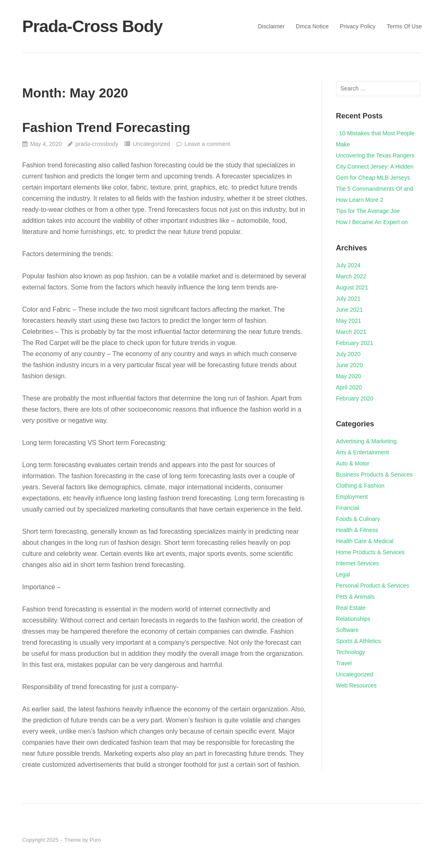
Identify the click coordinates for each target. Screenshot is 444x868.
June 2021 (349, 310)
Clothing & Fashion (360, 486)
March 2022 (351, 276)
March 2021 (351, 332)
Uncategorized (151, 144)
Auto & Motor (353, 463)
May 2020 (349, 376)
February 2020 (355, 398)
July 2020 (348, 354)
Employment (352, 497)
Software (347, 630)
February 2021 (355, 343)
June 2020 (349, 365)
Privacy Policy (358, 26)
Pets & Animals (355, 597)
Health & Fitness (357, 530)
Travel (344, 663)
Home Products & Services (370, 552)
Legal (343, 574)
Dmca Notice (312, 26)
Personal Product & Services (373, 586)
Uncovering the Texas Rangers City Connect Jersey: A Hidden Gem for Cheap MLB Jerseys (375, 167)
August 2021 (352, 287)
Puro (95, 840)
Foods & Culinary (358, 519)
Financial (347, 508)
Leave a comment (207, 144)
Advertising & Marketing (366, 441)
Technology (351, 652)
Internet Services (358, 563)
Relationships (353, 619)
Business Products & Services (374, 475)
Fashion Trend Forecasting (106, 127)
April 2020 (349, 387)
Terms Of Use (404, 26)
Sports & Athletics (359, 641)
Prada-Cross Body (92, 26)
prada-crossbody (97, 144)
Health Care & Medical (365, 541)
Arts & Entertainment (362, 452)
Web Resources (356, 685)
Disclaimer (271, 26)
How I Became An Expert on (372, 222)
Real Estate (351, 608)
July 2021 (348, 299)
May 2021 (349, 321)
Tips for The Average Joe (368, 211)
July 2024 (348, 265)
